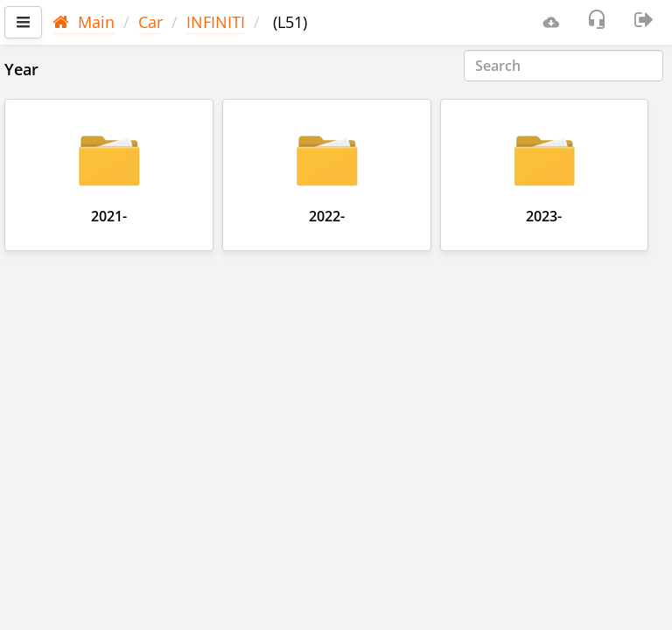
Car (150, 22)
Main (84, 22)
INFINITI (216, 22)
